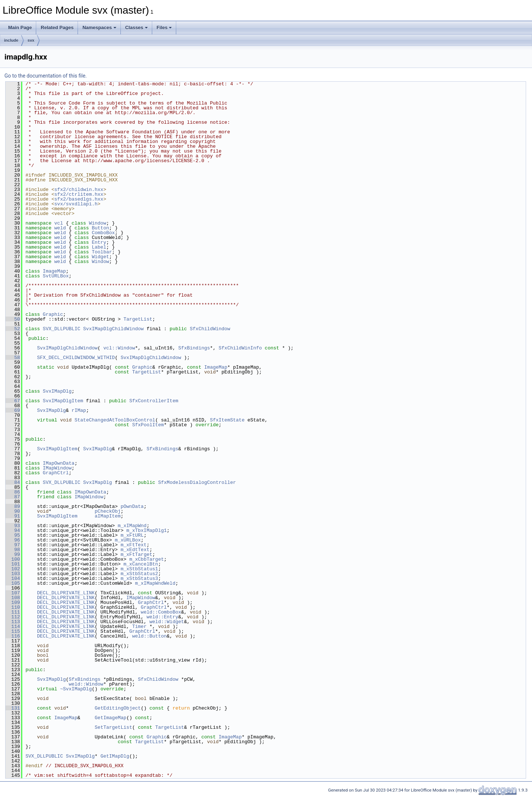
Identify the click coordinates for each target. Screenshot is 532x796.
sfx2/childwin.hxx (79, 189)
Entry (99, 242)
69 (13, 410)
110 (13, 607)
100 (13, 559)
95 (13, 535)
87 (13, 497)
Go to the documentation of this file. (46, 76)
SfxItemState (227, 420)
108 (13, 598)
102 (13, 569)
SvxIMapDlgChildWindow (113, 329)
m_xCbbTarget (147, 559)
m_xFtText (133, 545)
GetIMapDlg (115, 756)
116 (13, 636)
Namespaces (99, 28)
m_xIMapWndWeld (155, 583)
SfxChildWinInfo (240, 348)
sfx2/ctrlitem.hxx (79, 194)
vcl (59, 223)
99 (13, 554)
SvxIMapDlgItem (63, 401)
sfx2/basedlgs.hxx (79, 199)
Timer (139, 626)
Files (164, 28)
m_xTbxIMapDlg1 (146, 530)
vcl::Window (119, 348)
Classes (137, 28)
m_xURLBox (128, 540)
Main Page (20, 28)
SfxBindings (194, 348)
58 (13, 358)
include (11, 40)
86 (13, 492)
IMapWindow (57, 468)
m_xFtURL (132, 535)
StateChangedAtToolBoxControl (115, 420)
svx (31, 40)
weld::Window (86, 684)
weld (60, 228)
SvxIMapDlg (57, 391)
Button (100, 228)
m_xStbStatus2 (139, 574)
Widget (100, 257)
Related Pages (57, 28)
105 (13, 583)
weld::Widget (167, 622)
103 (13, 574)
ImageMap (54, 271)
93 (13, 526)
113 (13, 622)
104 (13, 578)
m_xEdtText (135, 550)
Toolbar (102, 252)
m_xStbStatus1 (139, 569)
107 (13, 593)
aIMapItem (108, 516)
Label (99, 247)
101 (13, 564)
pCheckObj (108, 511)
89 (13, 506)
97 (13, 545)
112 (13, 617)
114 (13, 626)
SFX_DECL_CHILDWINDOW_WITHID (76, 358)
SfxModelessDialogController (197, 482)
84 (13, 482)
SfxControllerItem (154, 401)
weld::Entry (163, 617)
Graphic (53, 314)
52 (13, 329)
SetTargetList (113, 727)
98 (13, 550)
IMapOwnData (59, 463)
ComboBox (103, 233)
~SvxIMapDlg (76, 689)
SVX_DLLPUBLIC (62, 329)
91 (13, 516)
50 (13, 319)
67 (13, 401)
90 (13, 511)
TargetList (138, 319)
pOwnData (132, 506)
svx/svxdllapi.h (76, 204)
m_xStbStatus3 (139, 578)
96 (13, 540)
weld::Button (150, 636)
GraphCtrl (56, 473)
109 (13, 602)
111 (13, 612)
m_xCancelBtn (141, 564)
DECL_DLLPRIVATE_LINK (66, 593)
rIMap (79, 410)
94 (13, 530)
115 (13, 631)
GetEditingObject (118, 708)
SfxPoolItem (148, 425)
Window (98, 223)
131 (13, 708)
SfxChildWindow (210, 329)
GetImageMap (110, 718)
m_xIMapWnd (132, 526)
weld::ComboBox (161, 612)
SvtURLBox (56, 276)
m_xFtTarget (136, 554)
